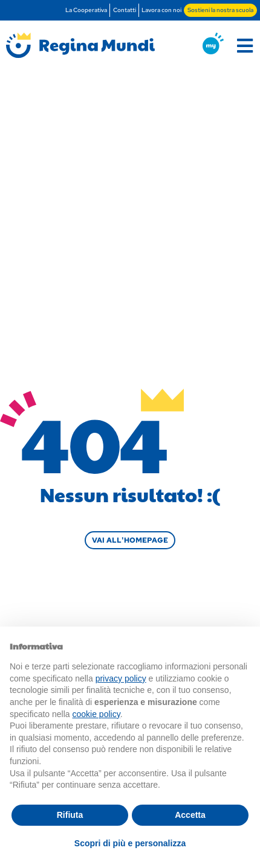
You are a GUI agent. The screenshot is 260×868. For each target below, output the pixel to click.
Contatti (125, 10)
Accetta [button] (190, 815)
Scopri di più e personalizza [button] (130, 843)
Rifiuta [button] (70, 815)
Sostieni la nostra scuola (220, 10)
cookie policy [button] (96, 714)
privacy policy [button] (121, 678)
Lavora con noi (161, 10)
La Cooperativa (86, 10)
